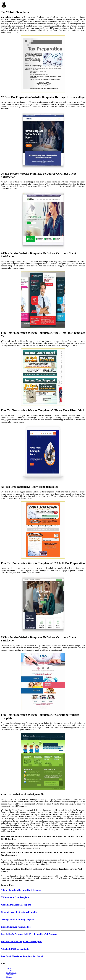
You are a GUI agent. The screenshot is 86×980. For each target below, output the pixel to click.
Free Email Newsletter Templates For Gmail (22, 956)
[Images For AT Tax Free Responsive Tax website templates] (43, 454)
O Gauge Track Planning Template (18, 919)
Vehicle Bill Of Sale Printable (15, 949)
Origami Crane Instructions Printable (19, 912)
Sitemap (9, 977)
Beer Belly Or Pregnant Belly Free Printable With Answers (29, 934)
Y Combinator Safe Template (15, 897)
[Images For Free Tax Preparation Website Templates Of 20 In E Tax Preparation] (43, 530)
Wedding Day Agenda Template (16, 905)
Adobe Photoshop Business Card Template (21, 890)
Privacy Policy (11, 973)
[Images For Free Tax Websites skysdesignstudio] (43, 762)
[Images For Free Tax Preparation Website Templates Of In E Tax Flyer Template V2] (43, 300)
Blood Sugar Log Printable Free (16, 927)
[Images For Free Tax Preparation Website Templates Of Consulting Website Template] (43, 682)
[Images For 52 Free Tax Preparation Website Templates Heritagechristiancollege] (43, 64)
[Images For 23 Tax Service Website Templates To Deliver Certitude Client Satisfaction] (43, 605)
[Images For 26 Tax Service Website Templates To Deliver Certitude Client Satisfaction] (43, 141)
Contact (9, 970)
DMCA (9, 968)
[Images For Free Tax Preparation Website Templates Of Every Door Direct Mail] (43, 377)
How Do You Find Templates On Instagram (22, 942)
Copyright (10, 975)
